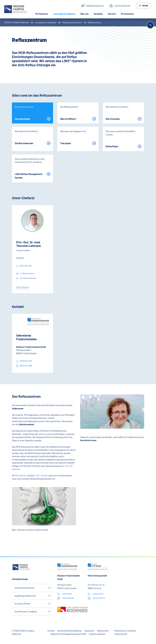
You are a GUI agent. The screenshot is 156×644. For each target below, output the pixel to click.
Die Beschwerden (24, 143)
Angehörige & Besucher (25, 596)
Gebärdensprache (95, 6)
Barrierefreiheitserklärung (69, 631)
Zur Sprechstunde (28, 278)
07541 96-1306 (26, 366)
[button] (150, 25)
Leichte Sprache (122, 6)
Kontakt (51, 631)
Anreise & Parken (22, 604)
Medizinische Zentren (72, 22)
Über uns (84, 14)
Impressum (89, 631)
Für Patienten (42, 14)
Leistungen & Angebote (65, 14)
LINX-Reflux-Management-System (29, 176)
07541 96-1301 (26, 266)
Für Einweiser (127, 14)
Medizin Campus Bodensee (16, 22)
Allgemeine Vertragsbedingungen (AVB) (68, 634)
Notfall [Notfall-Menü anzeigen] (145, 6)
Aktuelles (98, 14)
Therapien (66, 143)
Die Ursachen (113, 119)
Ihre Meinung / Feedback (26, 612)
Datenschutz (103, 631)
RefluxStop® (112, 146)
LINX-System (41, 475)
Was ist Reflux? (68, 119)
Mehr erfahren (23, 287)
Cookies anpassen (97, 634)
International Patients (24, 588)
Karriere (112, 14)
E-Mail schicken (27, 273)
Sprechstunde (22, 119)
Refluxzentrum (94, 22)
